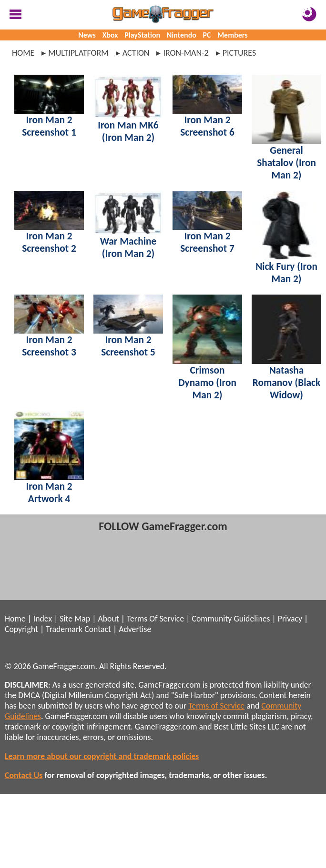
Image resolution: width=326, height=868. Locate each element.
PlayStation (142, 35)
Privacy (290, 619)
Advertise (135, 629)
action (136, 53)
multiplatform (78, 53)
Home (23, 53)
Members (233, 35)
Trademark (64, 629)
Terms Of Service (155, 619)
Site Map (75, 619)
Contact (98, 629)
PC (207, 35)
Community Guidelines (231, 619)
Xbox (110, 35)
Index (43, 619)
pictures (239, 53)
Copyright (21, 629)
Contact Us (24, 775)
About (108, 619)
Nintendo (182, 35)
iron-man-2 (186, 53)
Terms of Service (216, 706)
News (87, 35)
